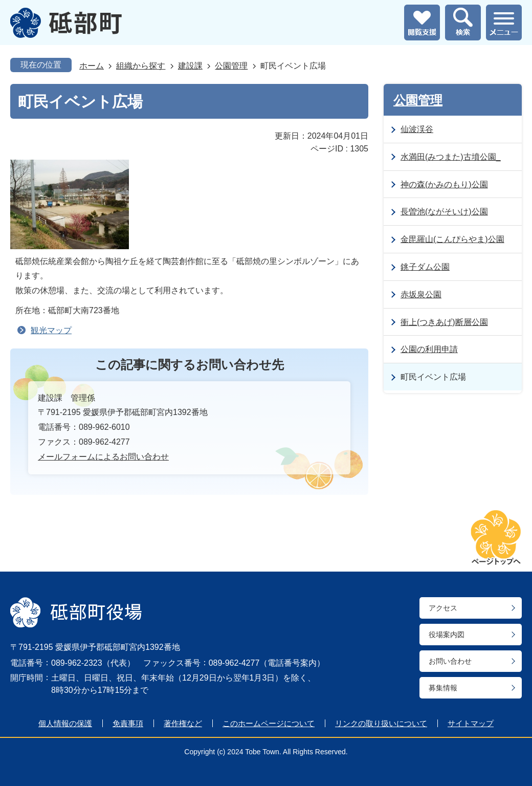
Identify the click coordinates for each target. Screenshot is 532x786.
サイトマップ (471, 723)
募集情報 (443, 688)
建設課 (190, 66)
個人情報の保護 (65, 723)
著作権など (183, 723)
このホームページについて (269, 723)
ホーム (92, 66)
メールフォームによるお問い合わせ (103, 457)
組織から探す (141, 66)
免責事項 (128, 723)
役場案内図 (447, 635)
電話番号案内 (292, 663)
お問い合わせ (450, 661)
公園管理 (231, 66)
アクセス (443, 608)
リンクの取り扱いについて (381, 723)
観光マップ (51, 330)
